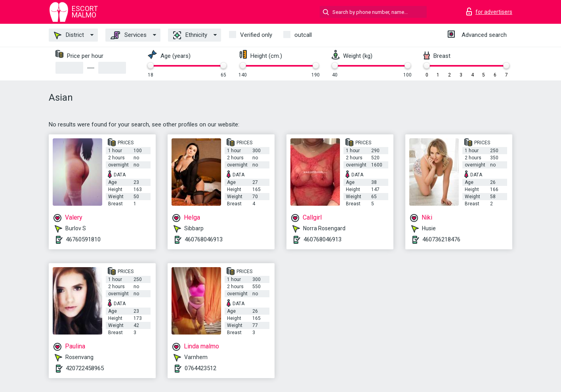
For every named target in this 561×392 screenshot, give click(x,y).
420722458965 (85, 368)
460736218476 (441, 239)
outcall (303, 35)
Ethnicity (190, 35)
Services (129, 35)
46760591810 (83, 239)
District (69, 35)
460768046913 (204, 239)
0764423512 (200, 368)
